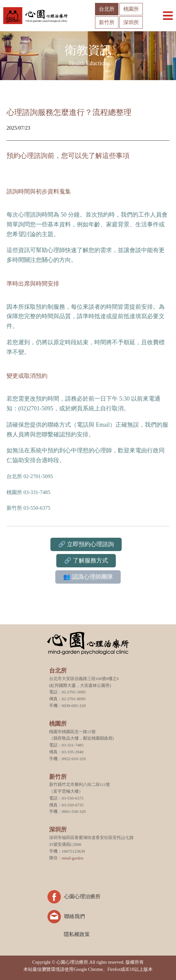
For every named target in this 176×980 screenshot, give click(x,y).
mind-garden (73, 858)
